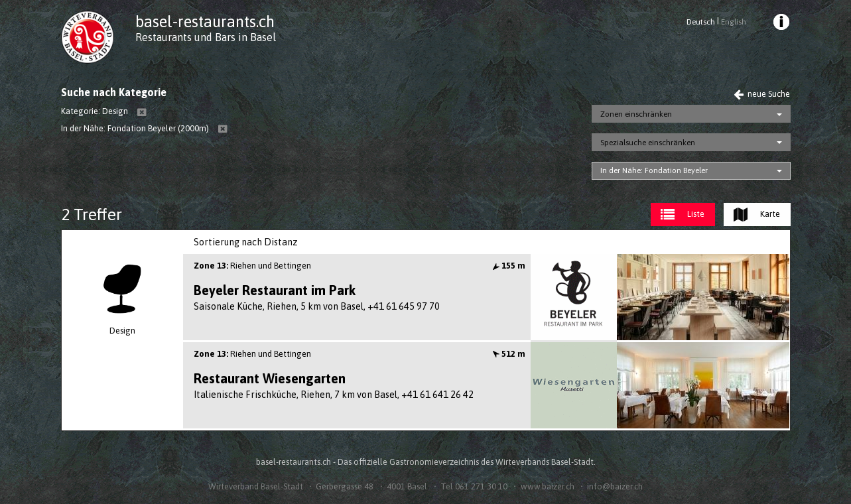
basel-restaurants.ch (205, 22)
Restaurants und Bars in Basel (206, 37)
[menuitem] (780, 24)
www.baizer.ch (548, 486)
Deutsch (701, 22)
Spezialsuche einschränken (648, 143)
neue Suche (762, 94)
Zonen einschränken (636, 114)
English (734, 22)
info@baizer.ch (615, 486)
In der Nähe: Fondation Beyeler (654, 170)
